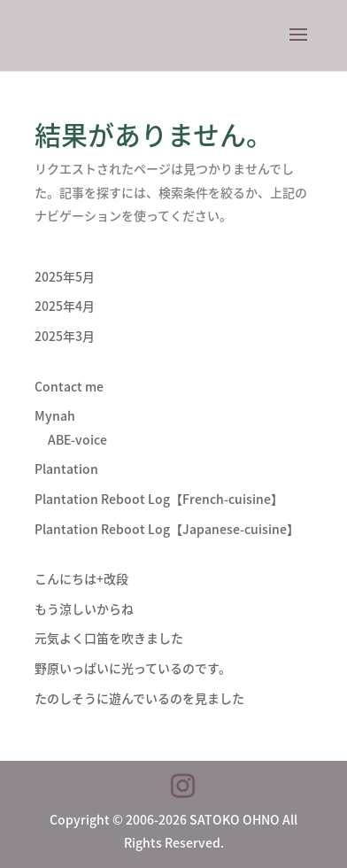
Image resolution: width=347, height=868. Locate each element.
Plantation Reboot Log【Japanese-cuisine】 (167, 529)
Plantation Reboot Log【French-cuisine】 (159, 499)
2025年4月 (65, 306)
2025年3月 (65, 336)
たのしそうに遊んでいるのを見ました (139, 698)
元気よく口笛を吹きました (109, 638)
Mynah (55, 415)
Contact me (69, 386)
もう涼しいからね (84, 608)
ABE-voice (77, 439)
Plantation (66, 469)
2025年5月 (65, 276)
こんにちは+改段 (81, 578)
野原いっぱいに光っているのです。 (133, 668)
